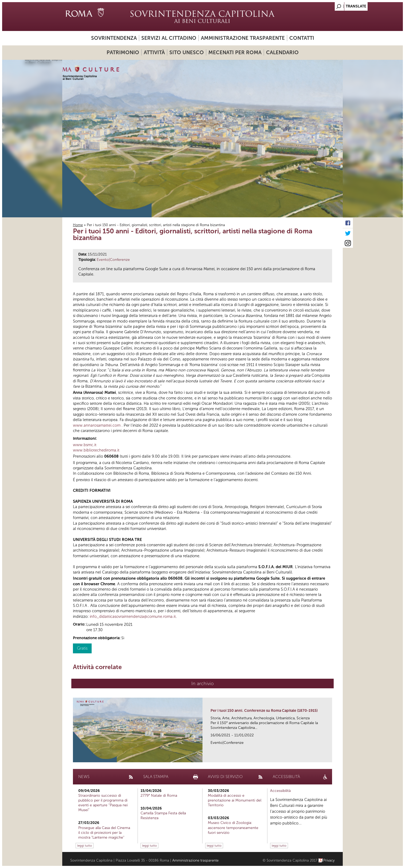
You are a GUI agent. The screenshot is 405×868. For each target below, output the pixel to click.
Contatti (302, 38)
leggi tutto (85, 846)
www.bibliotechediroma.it (96, 450)
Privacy (329, 860)
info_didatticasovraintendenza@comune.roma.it (133, 616)
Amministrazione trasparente (243, 38)
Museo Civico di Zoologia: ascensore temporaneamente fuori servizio (233, 828)
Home (78, 225)
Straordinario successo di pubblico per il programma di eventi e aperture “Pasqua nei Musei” (103, 803)
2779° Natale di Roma (159, 796)
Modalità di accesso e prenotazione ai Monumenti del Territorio (235, 800)
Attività (154, 52)
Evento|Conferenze (113, 260)
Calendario (282, 52)
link (330, 757)
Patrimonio (123, 52)
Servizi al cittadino (169, 38)
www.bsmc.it (85, 445)
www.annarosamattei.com (97, 425)
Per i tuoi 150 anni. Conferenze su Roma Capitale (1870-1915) (264, 711)
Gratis (82, 648)
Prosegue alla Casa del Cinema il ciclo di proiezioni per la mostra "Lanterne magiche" (104, 833)
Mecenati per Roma (235, 52)
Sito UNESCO (187, 52)
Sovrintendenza (114, 38)
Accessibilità (280, 791)
